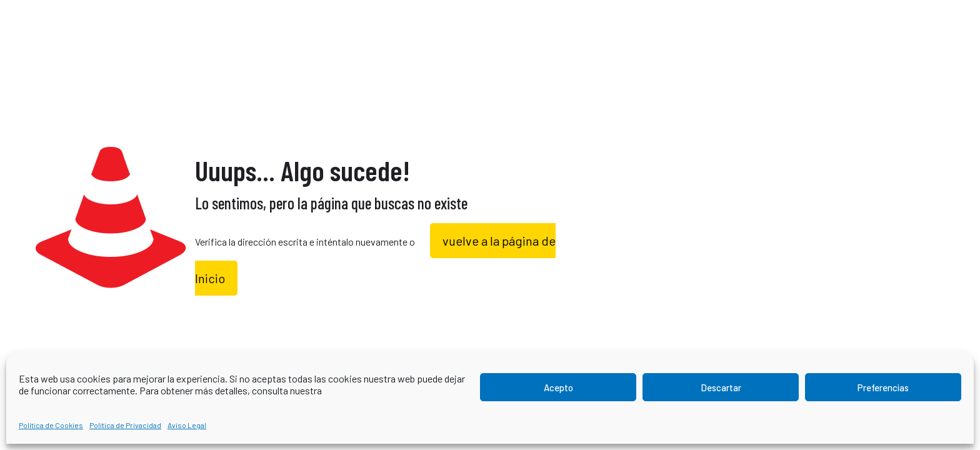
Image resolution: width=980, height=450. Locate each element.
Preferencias (883, 387)
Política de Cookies (51, 425)
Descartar (721, 387)
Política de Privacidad (125, 425)
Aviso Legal (187, 425)
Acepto (558, 387)
